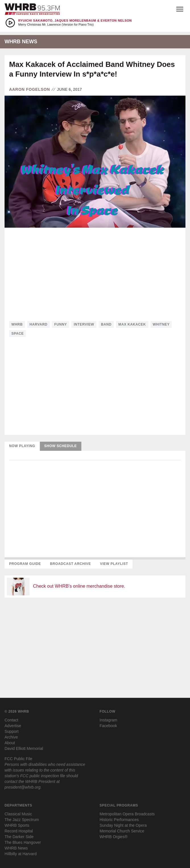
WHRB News (16, 848)
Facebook (108, 726)
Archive (11, 737)
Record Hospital (19, 831)
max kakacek (132, 324)
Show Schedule (61, 446)
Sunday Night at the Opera (123, 825)
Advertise (13, 726)
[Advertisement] (95, 274)
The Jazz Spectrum (22, 820)
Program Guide (25, 564)
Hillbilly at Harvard (21, 854)
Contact (11, 720)
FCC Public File (18, 759)
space (17, 334)
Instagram (108, 720)
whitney (161, 324)
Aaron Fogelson (30, 89)
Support (12, 731)
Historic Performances (119, 820)
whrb (17, 324)
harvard (39, 324)
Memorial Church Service (122, 831)
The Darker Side (19, 837)
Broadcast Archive (71, 564)
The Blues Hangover (23, 842)
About (10, 743)
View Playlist (114, 564)
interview (84, 324)
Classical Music (18, 814)
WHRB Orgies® (113, 837)
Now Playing (22, 446)
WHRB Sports (17, 825)
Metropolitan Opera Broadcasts (127, 814)
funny (61, 324)
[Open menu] (180, 9)
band (106, 324)
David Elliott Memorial (24, 748)
